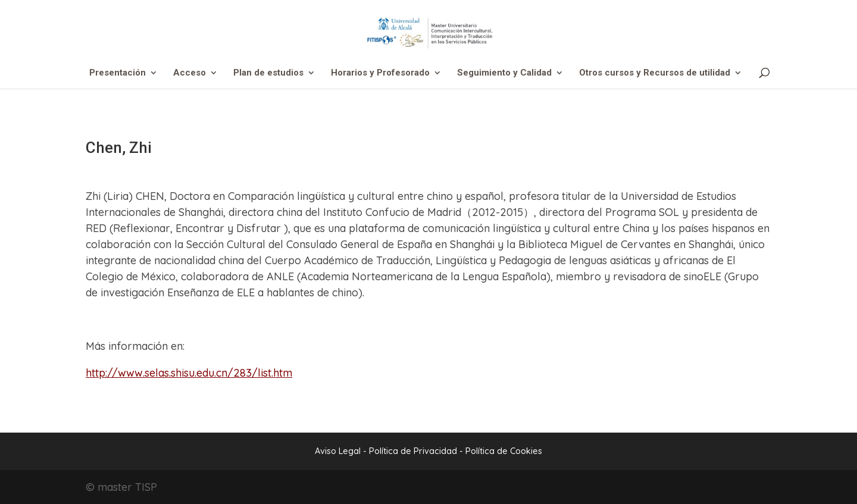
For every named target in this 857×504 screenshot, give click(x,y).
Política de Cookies (504, 451)
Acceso (190, 73)
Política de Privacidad (414, 451)
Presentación (118, 73)
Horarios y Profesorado (380, 73)
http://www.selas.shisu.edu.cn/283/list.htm (189, 373)
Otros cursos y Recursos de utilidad (655, 73)
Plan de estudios (268, 73)
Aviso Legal (338, 451)
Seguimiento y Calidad (504, 73)
